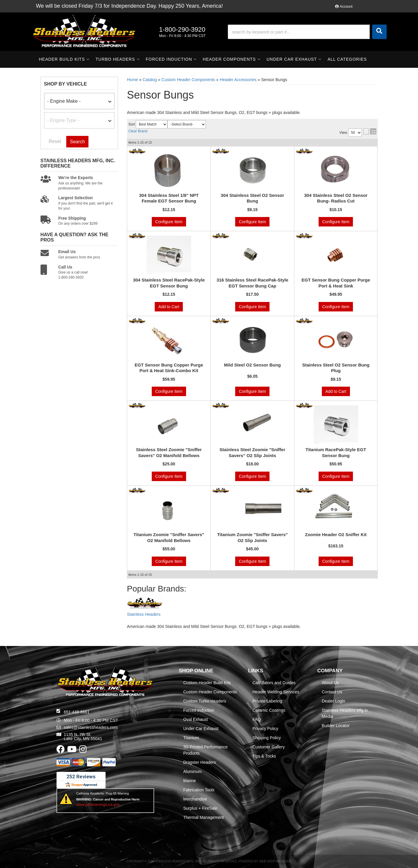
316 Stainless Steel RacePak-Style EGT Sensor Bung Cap (252, 283)
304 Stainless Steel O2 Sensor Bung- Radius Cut (336, 198)
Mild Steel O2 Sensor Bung (252, 365)
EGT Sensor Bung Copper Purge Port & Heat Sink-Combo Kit (169, 368)
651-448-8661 (77, 712)
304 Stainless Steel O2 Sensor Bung (252, 198)
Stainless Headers (144, 614)
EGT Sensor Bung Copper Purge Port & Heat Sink (336, 283)
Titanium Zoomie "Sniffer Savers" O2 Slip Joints (252, 537)
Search (77, 142)
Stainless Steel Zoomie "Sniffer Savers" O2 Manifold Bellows (169, 453)
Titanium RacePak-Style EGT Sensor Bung (336, 453)
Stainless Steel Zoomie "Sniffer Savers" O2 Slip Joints (252, 453)
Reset (55, 141)
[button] (307, 32)
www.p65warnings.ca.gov (98, 804)
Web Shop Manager (275, 861)
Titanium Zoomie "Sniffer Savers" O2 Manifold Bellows (169, 537)
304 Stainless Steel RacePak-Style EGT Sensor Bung (169, 283)
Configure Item (169, 222)
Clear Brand (138, 131)
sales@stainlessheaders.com (91, 727)
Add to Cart (169, 307)
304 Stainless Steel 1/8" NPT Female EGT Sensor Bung (169, 198)
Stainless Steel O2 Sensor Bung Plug (336, 368)
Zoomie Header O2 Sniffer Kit (336, 535)
